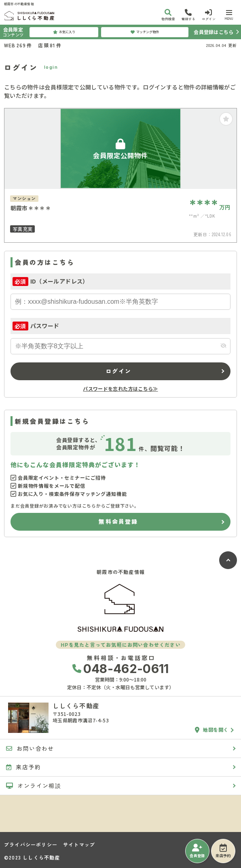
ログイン (119, 371)
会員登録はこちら (214, 32)
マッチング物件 (145, 32)
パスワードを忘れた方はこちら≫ (120, 388)
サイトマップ (79, 845)
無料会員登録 (118, 521)
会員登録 (197, 851)
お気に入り (64, 32)
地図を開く (212, 730)
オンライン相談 (34, 785)
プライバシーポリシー (31, 845)
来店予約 (223, 851)
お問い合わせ (30, 748)
